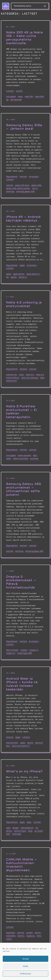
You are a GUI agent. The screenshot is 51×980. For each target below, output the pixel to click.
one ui (35, 188)
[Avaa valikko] (45, 6)
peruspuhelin (16, 100)
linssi (39, 936)
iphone (14, 277)
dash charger (12, 650)
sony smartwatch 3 (21, 746)
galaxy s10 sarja (22, 185)
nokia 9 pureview (20, 459)
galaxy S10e (36, 185)
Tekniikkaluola (23, 6)
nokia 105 (29, 97)
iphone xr (23, 277)
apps (8, 828)
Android (23, 177)
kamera (21, 936)
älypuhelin (10, 933)
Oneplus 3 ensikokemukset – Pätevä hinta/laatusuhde (21, 582)
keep (30, 831)
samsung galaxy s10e (25, 191)
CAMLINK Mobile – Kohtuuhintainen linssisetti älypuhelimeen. (22, 865)
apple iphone (19, 274)
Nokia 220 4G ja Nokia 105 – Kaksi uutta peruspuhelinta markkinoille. (24, 38)
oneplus (24, 650)
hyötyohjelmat (27, 828)
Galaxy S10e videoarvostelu (18, 188)
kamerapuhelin (24, 455)
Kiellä (26, 966)
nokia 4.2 (30, 375)
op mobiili (38, 831)
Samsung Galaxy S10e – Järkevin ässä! (24, 127)
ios (7, 277)
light (35, 455)
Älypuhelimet (12, 177)
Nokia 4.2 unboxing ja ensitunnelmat (24, 304)
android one (11, 375)
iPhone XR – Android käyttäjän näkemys (23, 219)
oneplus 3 (34, 650)
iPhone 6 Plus (20, 831)
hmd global (11, 97)
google (15, 828)
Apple (22, 265)
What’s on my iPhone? (24, 771)
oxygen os (11, 653)
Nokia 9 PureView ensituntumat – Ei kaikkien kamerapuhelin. (22, 412)
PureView (34, 459)
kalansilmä (11, 936)
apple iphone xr (33, 274)
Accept (26, 959)
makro (9, 939)
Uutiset (19, 91)
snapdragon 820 (25, 653)
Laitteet (10, 91)
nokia (20, 97)
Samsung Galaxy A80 (34, 551)
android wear (12, 743)
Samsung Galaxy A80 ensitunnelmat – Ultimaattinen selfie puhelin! (24, 489)
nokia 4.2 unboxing (29, 378)
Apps (29, 822)
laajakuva (30, 936)
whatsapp (17, 834)
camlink (29, 933)
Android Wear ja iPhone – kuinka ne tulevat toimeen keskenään (22, 684)
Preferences (26, 974)
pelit (8, 834)
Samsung (10, 191)
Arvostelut (34, 177)
